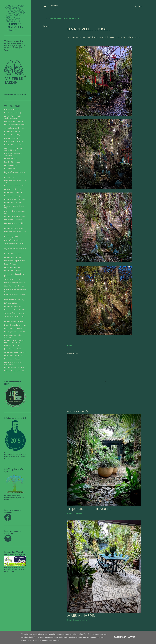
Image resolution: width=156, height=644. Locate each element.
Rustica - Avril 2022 (10, 264)
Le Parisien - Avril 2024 (12, 346)
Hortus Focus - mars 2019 (12, 196)
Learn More (120, 637)
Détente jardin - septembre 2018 (14, 186)
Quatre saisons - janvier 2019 (13, 193)
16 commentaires (78, 513)
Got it (132, 637)
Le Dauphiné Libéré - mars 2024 (14, 322)
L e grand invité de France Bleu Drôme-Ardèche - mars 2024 (14, 341)
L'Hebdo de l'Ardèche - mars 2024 (15, 325)
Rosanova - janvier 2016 (12, 138)
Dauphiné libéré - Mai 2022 (13, 271)
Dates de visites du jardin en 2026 (64, 18)
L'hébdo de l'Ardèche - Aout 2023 (15, 310)
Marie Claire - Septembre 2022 (14, 286)
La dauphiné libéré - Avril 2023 (14, 300)
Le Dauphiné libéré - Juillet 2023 (14, 306)
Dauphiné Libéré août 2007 (13, 113)
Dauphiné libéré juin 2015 (12, 135)
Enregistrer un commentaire (81, 620)
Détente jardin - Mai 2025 (12, 359)
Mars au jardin (81, 616)
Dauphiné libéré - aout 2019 (13, 203)
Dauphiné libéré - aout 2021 (13, 257)
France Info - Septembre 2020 (14, 240)
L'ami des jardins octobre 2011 (13, 121)
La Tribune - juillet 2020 (12, 237)
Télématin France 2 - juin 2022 (14, 279)
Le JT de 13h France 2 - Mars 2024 (15, 332)
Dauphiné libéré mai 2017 (12, 162)
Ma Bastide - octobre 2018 (12, 189)
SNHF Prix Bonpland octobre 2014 (15, 125)
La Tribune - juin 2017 (11, 165)
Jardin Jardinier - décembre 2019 (14, 216)
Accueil (55, 5)
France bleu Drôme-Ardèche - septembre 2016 (14, 154)
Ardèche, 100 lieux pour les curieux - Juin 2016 (13, 149)
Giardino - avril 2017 (11, 159)
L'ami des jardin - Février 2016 (14, 142)
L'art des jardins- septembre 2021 (14, 261)
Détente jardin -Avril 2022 (12, 267)
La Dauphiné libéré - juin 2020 (14, 228)
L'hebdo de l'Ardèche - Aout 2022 (15, 283)
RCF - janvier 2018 (10, 169)
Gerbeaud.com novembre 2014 (14, 128)
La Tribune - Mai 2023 (11, 303)
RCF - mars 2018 (9, 177)
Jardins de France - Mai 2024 (13, 349)
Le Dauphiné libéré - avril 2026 (14, 368)
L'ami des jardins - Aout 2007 (13, 110)
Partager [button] (46, 26)
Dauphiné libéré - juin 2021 (13, 254)
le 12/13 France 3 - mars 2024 (13, 328)
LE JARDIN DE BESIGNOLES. (89, 509)
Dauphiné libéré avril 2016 (12, 145)
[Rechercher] (139, 6)
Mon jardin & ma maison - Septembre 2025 (13, 363)
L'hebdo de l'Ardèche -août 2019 (14, 199)
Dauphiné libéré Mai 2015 (12, 131)
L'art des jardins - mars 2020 (13, 220)
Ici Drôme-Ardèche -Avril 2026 (14, 371)
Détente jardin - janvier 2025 (13, 356)
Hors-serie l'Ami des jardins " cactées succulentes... (13, 117)
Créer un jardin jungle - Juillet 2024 (15, 352)
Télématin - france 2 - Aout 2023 (15, 313)
